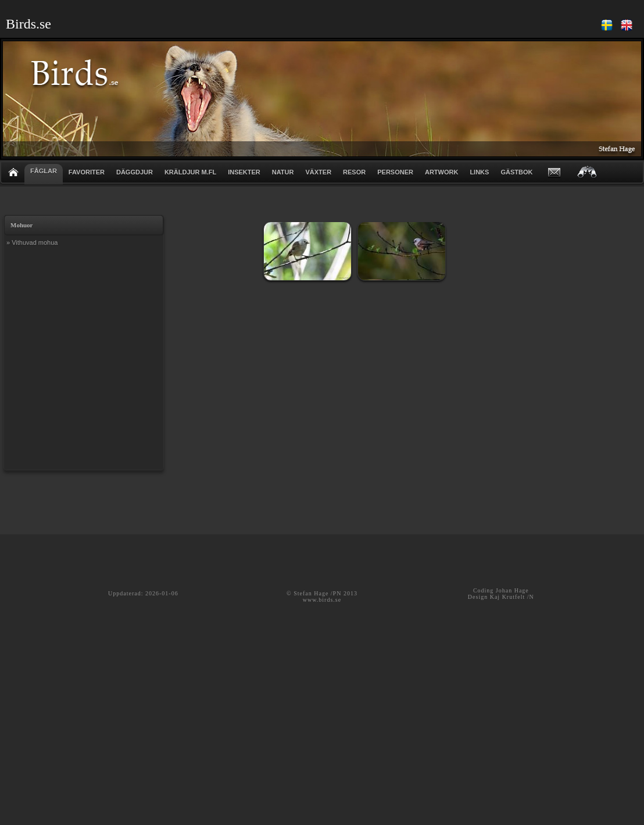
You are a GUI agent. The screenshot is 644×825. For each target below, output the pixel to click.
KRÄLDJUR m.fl (190, 172)
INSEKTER (244, 172)
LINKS (479, 172)
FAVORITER (87, 172)
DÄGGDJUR (135, 172)
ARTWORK (441, 172)
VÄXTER (318, 172)
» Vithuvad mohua (32, 242)
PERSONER (395, 172)
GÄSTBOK (516, 172)
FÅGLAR (44, 171)
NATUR (283, 172)
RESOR (354, 172)
